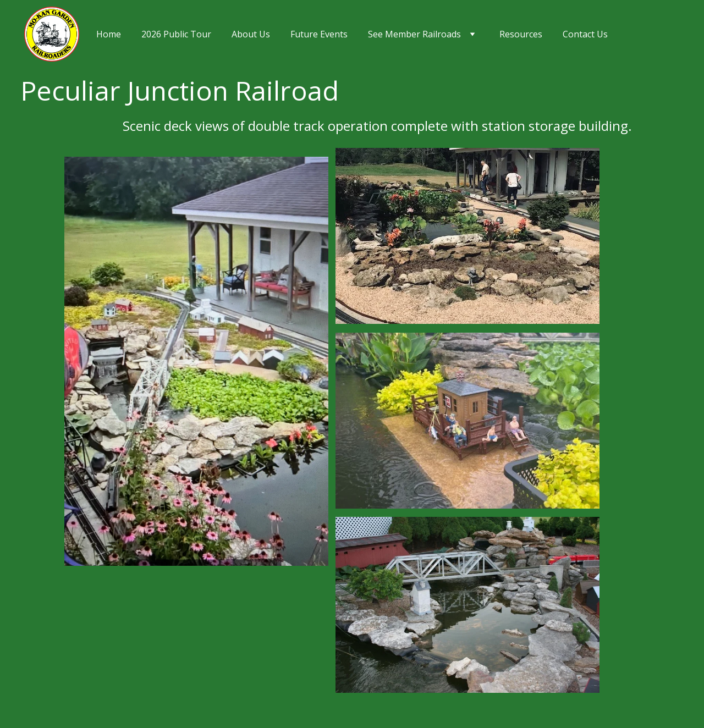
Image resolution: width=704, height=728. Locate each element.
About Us (251, 34)
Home (109, 34)
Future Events (319, 34)
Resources (521, 34)
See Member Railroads (414, 34)
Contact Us (585, 34)
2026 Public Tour (176, 34)
